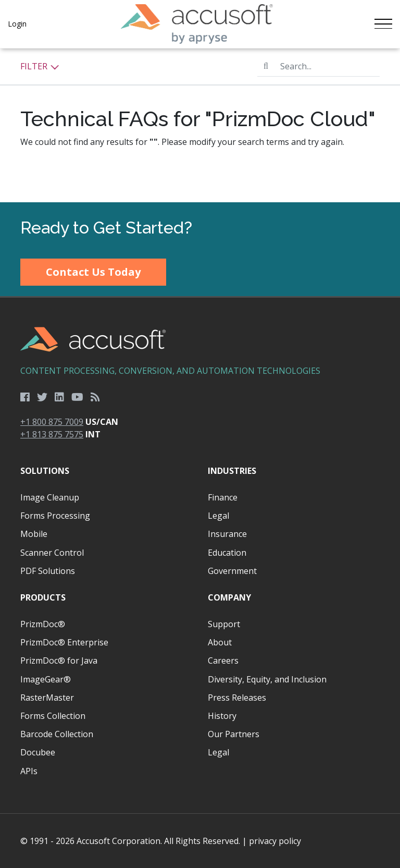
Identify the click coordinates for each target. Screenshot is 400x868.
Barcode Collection (57, 734)
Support (224, 624)
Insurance (227, 534)
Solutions (45, 471)
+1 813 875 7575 (52, 434)
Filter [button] (40, 66)
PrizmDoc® (43, 624)
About (220, 642)
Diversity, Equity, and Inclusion (267, 679)
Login (17, 24)
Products (43, 597)
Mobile (34, 534)
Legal (218, 516)
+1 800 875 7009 (52, 422)
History (222, 716)
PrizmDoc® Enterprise (64, 642)
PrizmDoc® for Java (59, 661)
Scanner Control (52, 553)
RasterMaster (47, 698)
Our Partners (234, 734)
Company (229, 597)
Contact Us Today (93, 272)
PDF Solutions (48, 571)
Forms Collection (53, 716)
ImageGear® (46, 679)
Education (227, 553)
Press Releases (237, 698)
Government (232, 571)
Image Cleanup (50, 497)
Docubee (38, 752)
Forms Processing (55, 516)
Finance (223, 497)
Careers (223, 661)
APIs (29, 771)
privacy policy (275, 841)
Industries (232, 471)
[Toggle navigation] (383, 24)
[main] (200, 125)
